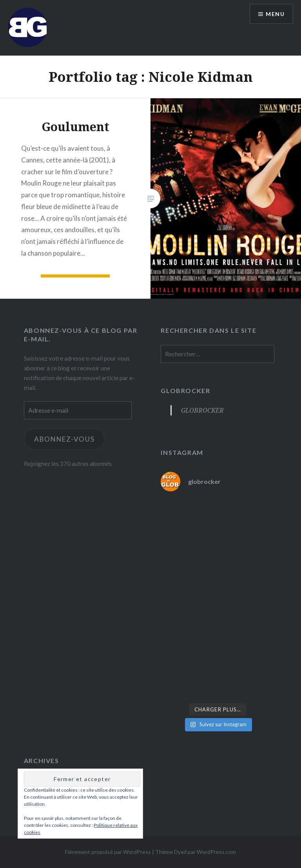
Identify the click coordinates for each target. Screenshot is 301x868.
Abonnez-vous (64, 439)
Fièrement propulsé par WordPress (108, 852)
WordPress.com (216, 852)
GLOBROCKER (185, 391)
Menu (275, 14)
